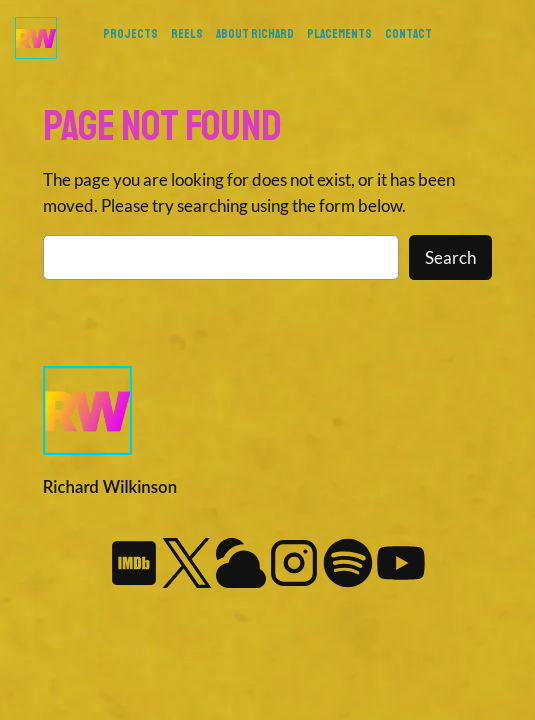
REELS (187, 34)
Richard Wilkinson (110, 486)
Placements (339, 34)
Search (450, 257)
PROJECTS (130, 34)
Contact (408, 34)
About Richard (255, 34)
